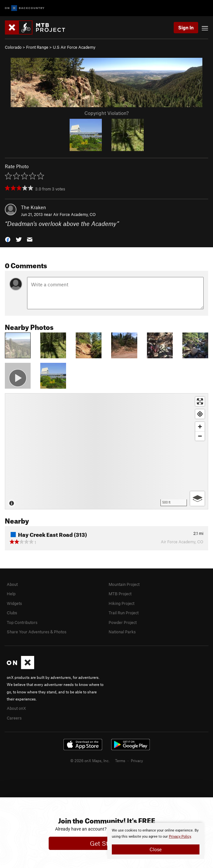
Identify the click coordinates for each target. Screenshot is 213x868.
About (12, 584)
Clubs (12, 613)
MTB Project (120, 594)
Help (11, 594)
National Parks (122, 632)
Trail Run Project (124, 613)
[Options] (197, 499)
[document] (156, 841)
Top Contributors (22, 622)
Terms (120, 761)
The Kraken (34, 207)
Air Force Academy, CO (74, 214)
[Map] (106, 451)
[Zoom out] (200, 436)
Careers (14, 718)
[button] (8, 239)
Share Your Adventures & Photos (37, 632)
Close (156, 849)
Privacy (137, 761)
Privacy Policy (180, 837)
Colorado (13, 47)
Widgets (14, 603)
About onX (16, 708)
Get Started (106, 843)
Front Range (37, 47)
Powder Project (123, 622)
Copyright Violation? (106, 113)
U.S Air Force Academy (74, 47)
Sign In (186, 27)
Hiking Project (121, 603)
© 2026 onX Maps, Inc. (90, 761)
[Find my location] (200, 414)
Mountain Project (124, 584)
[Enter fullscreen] (200, 401)
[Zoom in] (200, 427)
